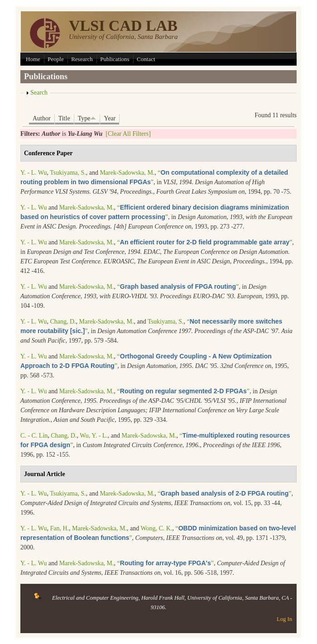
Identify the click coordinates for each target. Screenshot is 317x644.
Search (39, 93)
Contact (146, 59)
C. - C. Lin (34, 436)
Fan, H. (59, 528)
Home (33, 59)
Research (82, 59)
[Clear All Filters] (128, 134)
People (55, 59)
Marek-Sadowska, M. (127, 173)
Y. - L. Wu (34, 173)
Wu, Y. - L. (94, 436)
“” (205, 242)
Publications (115, 59)
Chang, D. (63, 322)
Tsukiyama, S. (68, 173)
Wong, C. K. (156, 528)
